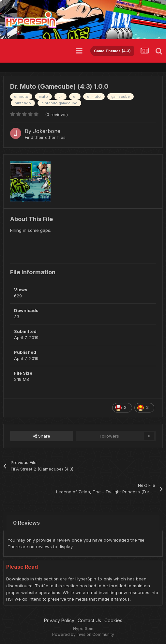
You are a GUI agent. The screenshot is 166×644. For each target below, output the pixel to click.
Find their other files (45, 137)
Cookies (113, 620)
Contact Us (89, 620)
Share (42, 436)
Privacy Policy (59, 620)
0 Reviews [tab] (26, 523)
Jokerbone (47, 131)
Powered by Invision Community (83, 634)
